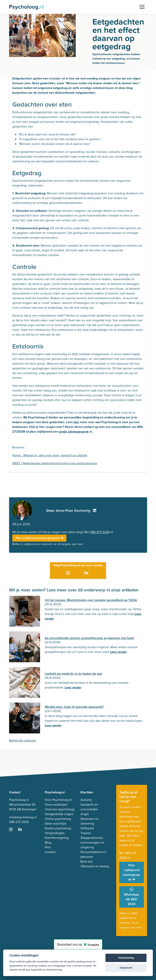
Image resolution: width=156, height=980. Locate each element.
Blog (48, 842)
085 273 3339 (100, 532)
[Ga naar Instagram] (69, 573)
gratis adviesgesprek (74, 432)
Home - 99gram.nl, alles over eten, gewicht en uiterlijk (50, 455)
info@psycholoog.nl (23, 817)
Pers (48, 847)
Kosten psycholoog (58, 828)
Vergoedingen (55, 833)
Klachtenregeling (57, 838)
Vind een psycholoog (60, 809)
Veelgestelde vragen (59, 814)
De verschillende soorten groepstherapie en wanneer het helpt (89, 638)
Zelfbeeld (87, 828)
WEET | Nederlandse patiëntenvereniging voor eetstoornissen (55, 463)
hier (76, 422)
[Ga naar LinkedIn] (87, 573)
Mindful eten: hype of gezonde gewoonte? (74, 707)
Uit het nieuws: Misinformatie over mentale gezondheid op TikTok (91, 600)
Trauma (86, 833)
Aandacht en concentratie (89, 807)
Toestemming (126, 958)
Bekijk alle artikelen (23, 740)
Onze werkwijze (56, 805)
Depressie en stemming (90, 821)
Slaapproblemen (92, 838)
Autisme (86, 800)
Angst (85, 814)
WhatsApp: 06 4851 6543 (132, 897)
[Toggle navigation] (142, 7)
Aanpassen (126, 968)
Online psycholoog (58, 819)
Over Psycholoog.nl (58, 800)
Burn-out (87, 861)
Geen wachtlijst (56, 823)
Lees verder (118, 652)
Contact (50, 852)
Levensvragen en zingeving (92, 845)
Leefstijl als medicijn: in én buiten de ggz (73, 674)
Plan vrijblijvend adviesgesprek (39, 538)
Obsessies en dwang (95, 866)
